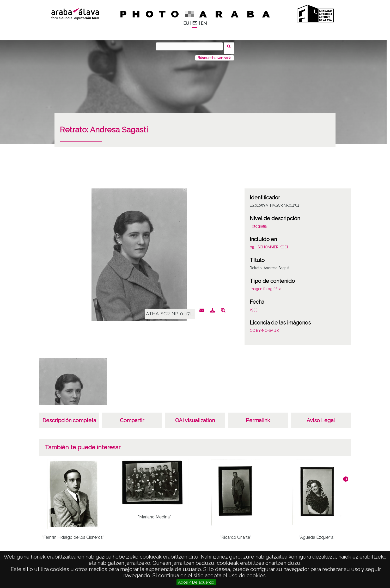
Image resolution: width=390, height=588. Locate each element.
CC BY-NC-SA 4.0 (265, 327)
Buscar (231, 46)
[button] (346, 476)
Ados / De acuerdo (196, 582)
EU (186, 23)
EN (204, 23)
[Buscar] (191, 46)
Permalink (258, 417)
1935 (254, 306)
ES (195, 23)
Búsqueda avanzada (214, 54)
